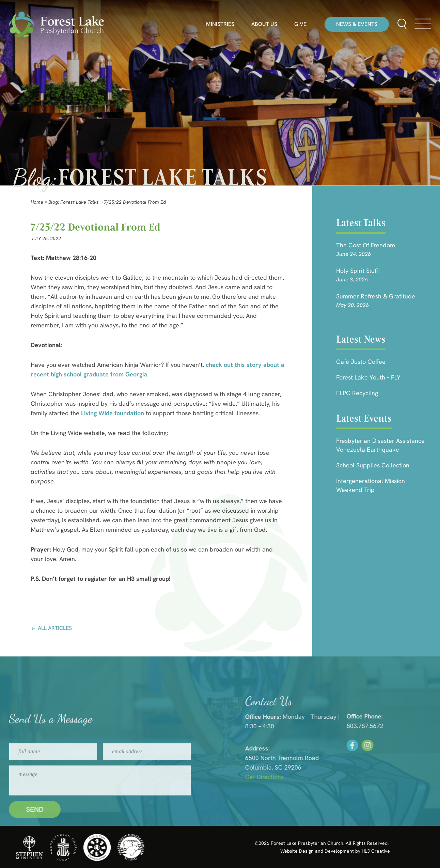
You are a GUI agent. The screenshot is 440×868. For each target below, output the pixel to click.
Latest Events (364, 418)
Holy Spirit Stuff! (358, 271)
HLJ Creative (376, 851)
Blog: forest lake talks (74, 202)
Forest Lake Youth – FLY (368, 377)
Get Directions (353, 777)
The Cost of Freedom (366, 245)
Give (300, 24)
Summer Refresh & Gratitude (376, 296)
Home (37, 202)
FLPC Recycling (357, 393)
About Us (264, 24)
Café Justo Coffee (361, 362)
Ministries (220, 24)
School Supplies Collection (373, 465)
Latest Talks (361, 223)
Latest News (361, 339)
